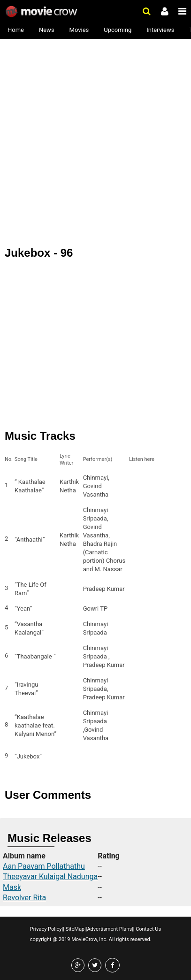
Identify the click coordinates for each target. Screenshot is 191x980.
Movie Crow (42, 12)
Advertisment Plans (109, 929)
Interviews (160, 30)
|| (63, 929)
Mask (12, 887)
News (47, 30)
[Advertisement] (95, 100)
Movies (79, 30)
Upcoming (118, 30)
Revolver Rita (24, 898)
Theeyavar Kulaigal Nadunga (50, 877)
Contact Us (148, 929)
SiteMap (74, 929)
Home (16, 30)
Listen (139, 486)
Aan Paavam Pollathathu (44, 866)
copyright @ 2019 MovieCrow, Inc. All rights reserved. (91, 939)
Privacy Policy (46, 929)
